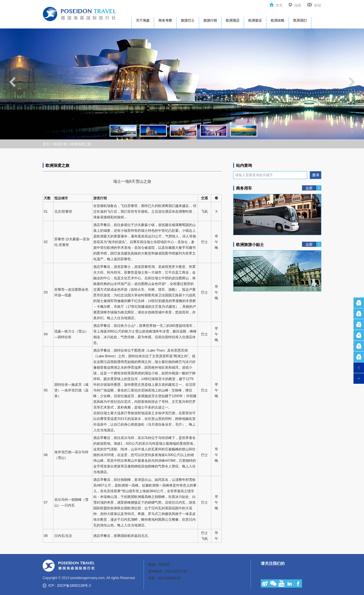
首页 (279, 5)
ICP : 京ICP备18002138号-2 (70, 586)
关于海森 (143, 20)
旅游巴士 (188, 20)
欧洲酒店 (233, 20)
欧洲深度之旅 (81, 144)
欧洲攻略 (278, 20)
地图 (298, 5)
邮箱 (318, 5)
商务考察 (165, 20)
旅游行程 (210, 20)
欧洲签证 (255, 20)
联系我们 (300, 20)
